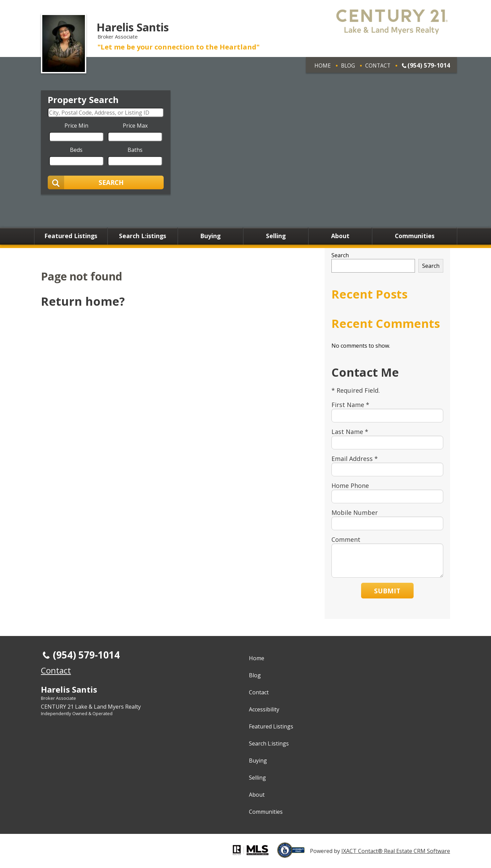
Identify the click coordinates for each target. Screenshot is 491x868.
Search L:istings (143, 236)
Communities (415, 236)
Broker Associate (58, 698)
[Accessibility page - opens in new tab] (294, 854)
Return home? (83, 301)
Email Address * (355, 459)
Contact (378, 66)
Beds (76, 149)
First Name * (350, 405)
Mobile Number (355, 512)
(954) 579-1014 (429, 65)
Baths (135, 149)
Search (340, 255)
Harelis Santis (133, 27)
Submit (387, 591)
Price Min (76, 125)
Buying (210, 236)
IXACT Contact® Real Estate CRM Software (396, 851)
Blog (348, 66)
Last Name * (350, 432)
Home (323, 66)
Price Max (135, 125)
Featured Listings (71, 236)
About (340, 236)
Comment (346, 539)
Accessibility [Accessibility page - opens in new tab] (264, 709)
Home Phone (350, 486)
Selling (276, 236)
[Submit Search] (106, 182)
